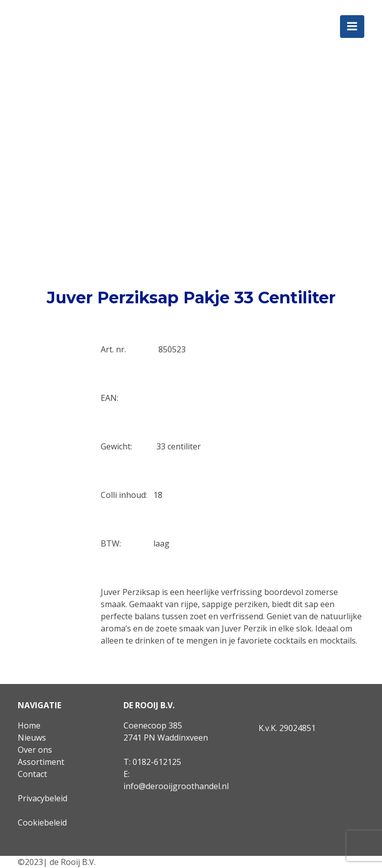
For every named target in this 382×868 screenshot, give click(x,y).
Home (29, 725)
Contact (32, 774)
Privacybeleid (43, 798)
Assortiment (41, 762)
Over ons (35, 750)
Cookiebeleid (42, 823)
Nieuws (32, 738)
